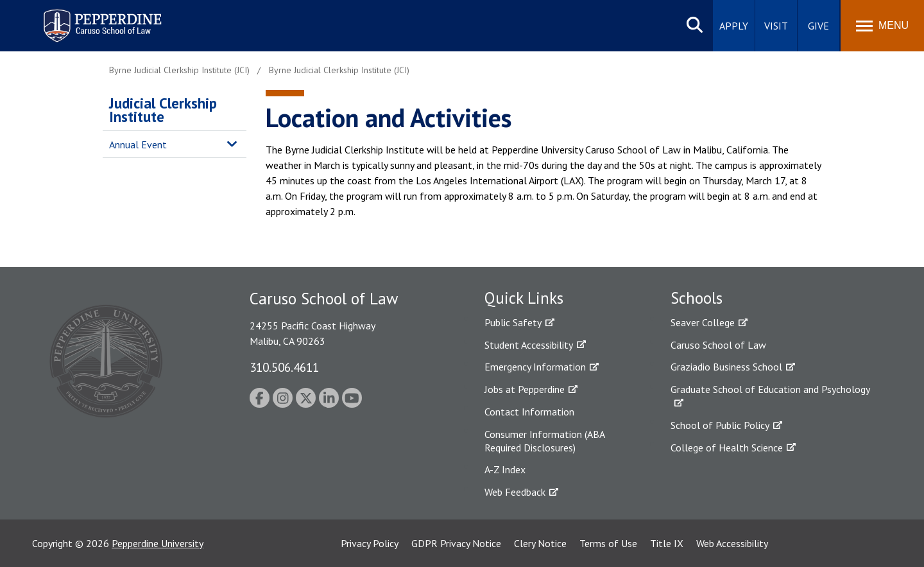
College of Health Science (727, 448)
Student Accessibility (529, 345)
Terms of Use (608, 543)
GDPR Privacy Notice (456, 543)
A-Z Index (505, 469)
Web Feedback (515, 492)
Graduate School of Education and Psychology (770, 389)
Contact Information (529, 412)
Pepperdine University (158, 543)
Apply (734, 26)
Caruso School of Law (718, 345)
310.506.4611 (284, 367)
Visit (776, 26)
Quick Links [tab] (524, 298)
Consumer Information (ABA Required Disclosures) (544, 441)
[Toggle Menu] (882, 26)
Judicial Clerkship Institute (163, 110)
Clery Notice (540, 543)
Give (818, 26)
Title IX (667, 543)
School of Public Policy (720, 425)
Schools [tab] (697, 298)
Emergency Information (535, 367)
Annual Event (138, 144)
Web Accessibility (732, 543)
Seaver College (703, 322)
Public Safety (513, 322)
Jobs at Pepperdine (525, 389)
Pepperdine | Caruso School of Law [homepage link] (100, 18)
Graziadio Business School (726, 367)
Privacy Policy (370, 543)
